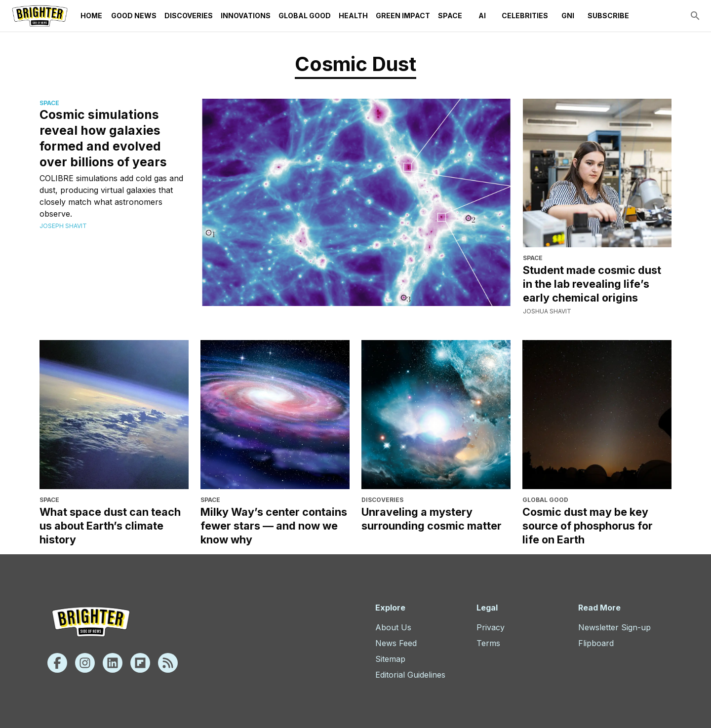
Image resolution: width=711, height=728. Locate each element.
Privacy (491, 627)
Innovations (246, 16)
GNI (568, 16)
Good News (134, 16)
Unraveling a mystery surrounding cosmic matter (432, 519)
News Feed (396, 643)
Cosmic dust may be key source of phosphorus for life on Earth (588, 526)
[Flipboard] (140, 663)
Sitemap (390, 659)
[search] (695, 16)
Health (353, 16)
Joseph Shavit (63, 226)
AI (482, 16)
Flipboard (596, 643)
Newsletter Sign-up (614, 627)
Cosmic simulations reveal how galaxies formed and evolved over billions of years (103, 138)
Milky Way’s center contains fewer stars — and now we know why (274, 526)
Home (91, 16)
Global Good (305, 16)
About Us (393, 627)
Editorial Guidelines (410, 675)
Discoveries (189, 16)
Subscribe (608, 16)
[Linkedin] (113, 663)
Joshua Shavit (547, 311)
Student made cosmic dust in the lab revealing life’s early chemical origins (592, 284)
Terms (488, 643)
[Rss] (168, 663)
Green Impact (403, 16)
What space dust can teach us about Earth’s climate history (110, 526)
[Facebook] (57, 663)
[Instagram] (85, 663)
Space (450, 16)
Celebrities (525, 16)
